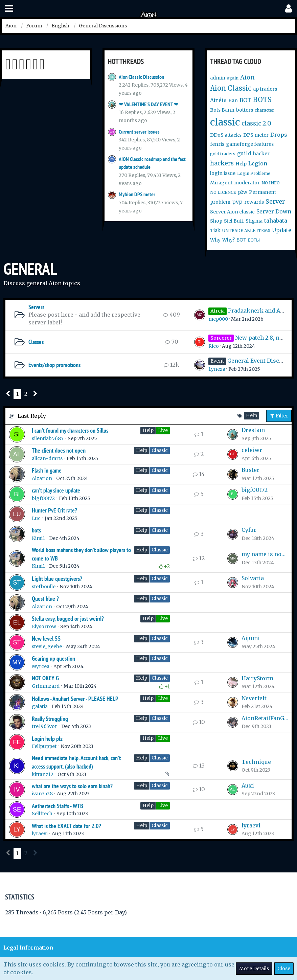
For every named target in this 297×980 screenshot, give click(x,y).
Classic (160, 450)
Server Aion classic (232, 212)
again (233, 78)
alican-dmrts (47, 458)
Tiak (215, 230)
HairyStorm (257, 678)
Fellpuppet (44, 746)
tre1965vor (44, 726)
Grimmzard (46, 686)
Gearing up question (53, 658)
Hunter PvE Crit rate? (54, 510)
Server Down (274, 211)
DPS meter (256, 135)
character (264, 110)
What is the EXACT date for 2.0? (66, 826)
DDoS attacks (226, 135)
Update (282, 230)
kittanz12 (43, 774)
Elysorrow (44, 626)
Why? (229, 240)
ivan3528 (42, 794)
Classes (36, 342)
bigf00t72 (43, 498)
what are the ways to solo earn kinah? (72, 786)
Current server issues (139, 132)
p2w (243, 192)
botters (245, 110)
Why (215, 240)
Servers (36, 307)
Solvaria (253, 578)
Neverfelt (254, 698)
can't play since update (56, 490)
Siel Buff (234, 221)
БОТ (241, 240)
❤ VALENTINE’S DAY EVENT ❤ (148, 104)
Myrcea (41, 666)
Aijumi (251, 638)
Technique (256, 762)
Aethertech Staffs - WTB (58, 806)
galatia (40, 706)
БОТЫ (254, 240)
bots (36, 530)
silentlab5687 (48, 438)
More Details (254, 968)
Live (163, 430)
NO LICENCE (223, 192)
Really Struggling (50, 719)
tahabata (276, 221)
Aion (247, 77)
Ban (233, 100)
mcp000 (218, 319)
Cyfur (249, 530)
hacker (261, 154)
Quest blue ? (45, 599)
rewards (254, 202)
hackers (222, 163)
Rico (214, 346)
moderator (247, 183)
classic (225, 122)
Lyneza (217, 369)
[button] (9, 9)
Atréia (218, 100)
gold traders (223, 154)
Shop (216, 221)
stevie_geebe (47, 646)
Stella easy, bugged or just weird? (68, 619)
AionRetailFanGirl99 (265, 718)
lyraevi (40, 834)
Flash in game (47, 470)
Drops (279, 135)
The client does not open (59, 450)
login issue (223, 173)
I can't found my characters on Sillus (70, 430)
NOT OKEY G (45, 678)
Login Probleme (254, 173)
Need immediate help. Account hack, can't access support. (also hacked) (76, 762)
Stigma (254, 221)
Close (284, 968)
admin (218, 78)
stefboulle (44, 587)
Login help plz (47, 739)
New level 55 (46, 639)
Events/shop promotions (54, 365)
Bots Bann (222, 110)
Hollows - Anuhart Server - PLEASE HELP (75, 699)
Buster (250, 470)
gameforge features (250, 144)
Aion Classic (231, 88)
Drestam (253, 430)
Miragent (221, 183)
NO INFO (271, 183)
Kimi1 (38, 538)
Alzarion (42, 478)
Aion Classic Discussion (141, 77)
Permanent (262, 192)
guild (244, 153)
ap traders (265, 89)
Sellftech (42, 814)
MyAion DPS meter (137, 194)
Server (275, 201)
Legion (258, 163)
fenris (217, 144)
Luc (36, 518)
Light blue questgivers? (57, 579)
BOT (245, 100)
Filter (279, 416)
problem (220, 202)
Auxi (248, 785)
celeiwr (252, 450)
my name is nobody (265, 554)
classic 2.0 (256, 123)
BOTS (262, 100)
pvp (237, 202)
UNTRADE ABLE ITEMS (246, 231)
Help (241, 164)
